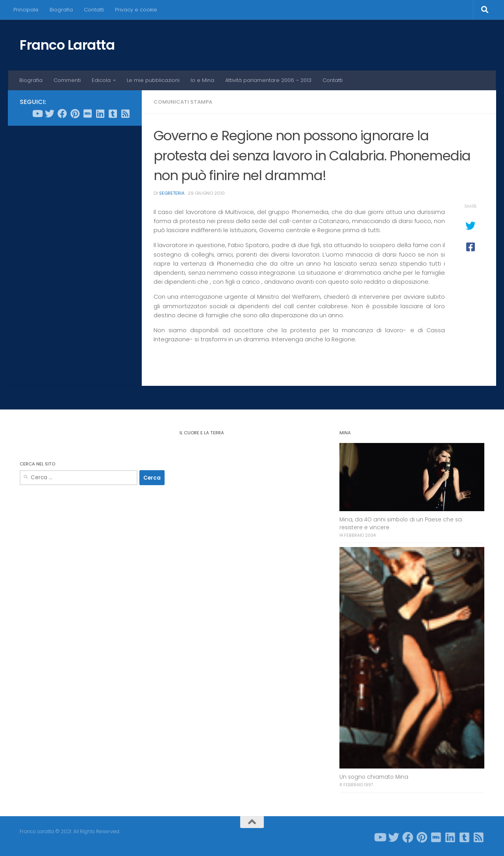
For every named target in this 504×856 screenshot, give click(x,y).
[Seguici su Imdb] (87, 114)
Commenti (67, 80)
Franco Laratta (67, 45)
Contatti (94, 10)
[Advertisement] (75, 252)
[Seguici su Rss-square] (125, 114)
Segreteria (172, 193)
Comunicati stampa (183, 102)
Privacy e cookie (136, 10)
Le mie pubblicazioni (153, 80)
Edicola (101, 80)
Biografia (61, 10)
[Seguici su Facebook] (62, 114)
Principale (26, 10)
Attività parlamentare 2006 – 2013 (268, 80)
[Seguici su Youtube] (37, 114)
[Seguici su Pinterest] (75, 114)
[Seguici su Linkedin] (100, 114)
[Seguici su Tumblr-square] (113, 114)
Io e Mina (202, 80)
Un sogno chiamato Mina (374, 777)
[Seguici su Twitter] (50, 114)
